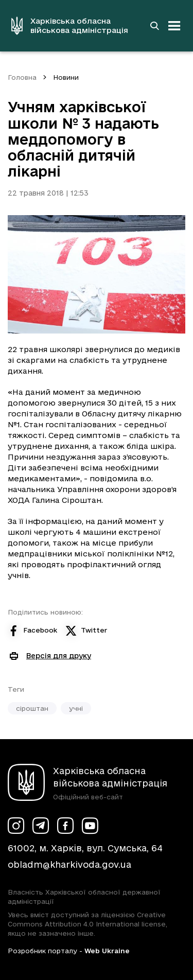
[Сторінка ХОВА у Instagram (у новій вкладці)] (16, 826)
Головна (22, 77)
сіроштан (32, 708)
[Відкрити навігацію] (174, 26)
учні (76, 708)
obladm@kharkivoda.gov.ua (69, 864)
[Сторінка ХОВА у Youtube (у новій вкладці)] (90, 826)
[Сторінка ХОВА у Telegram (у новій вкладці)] (41, 826)
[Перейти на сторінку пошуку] (154, 26)
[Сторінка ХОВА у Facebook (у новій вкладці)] (65, 826)
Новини (66, 77)
